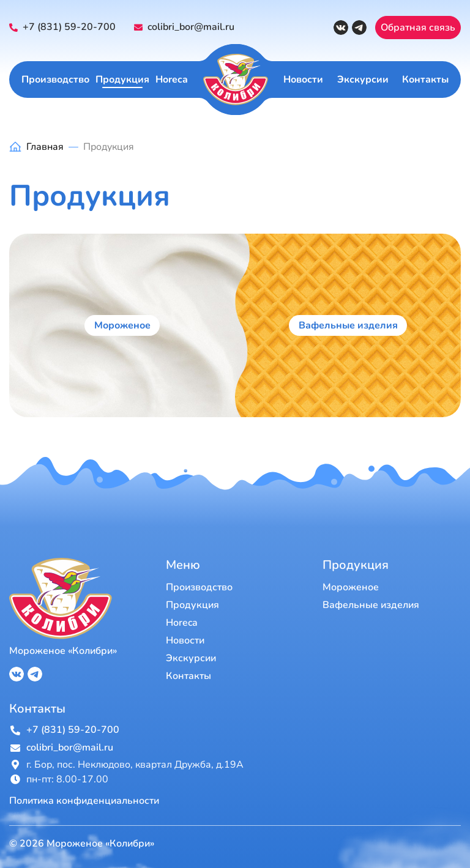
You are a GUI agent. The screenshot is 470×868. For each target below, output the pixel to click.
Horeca (172, 80)
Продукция (122, 80)
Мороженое (122, 325)
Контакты (425, 80)
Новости (303, 80)
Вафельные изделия (348, 325)
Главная (45, 147)
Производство (55, 80)
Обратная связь (418, 28)
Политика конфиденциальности (84, 801)
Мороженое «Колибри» (63, 651)
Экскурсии (363, 80)
